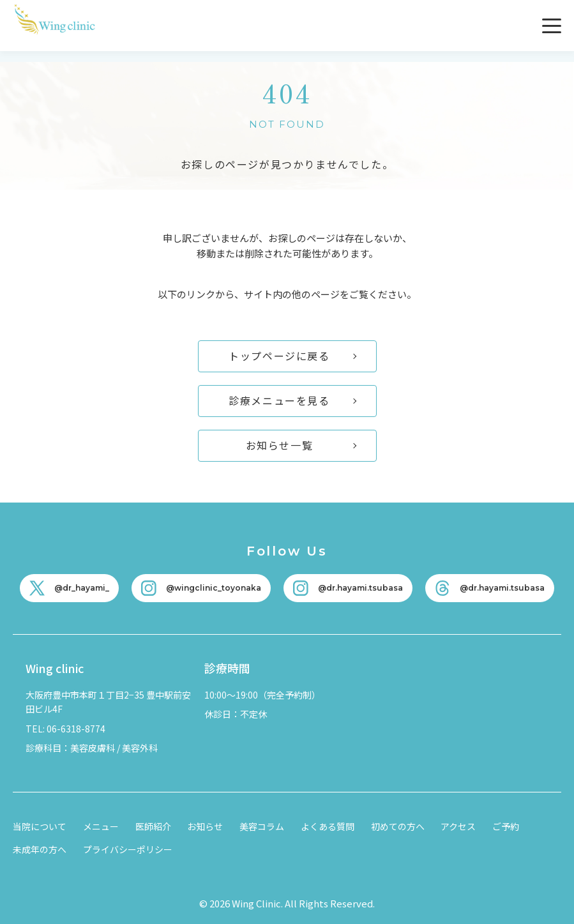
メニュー (101, 826)
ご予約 (506, 826)
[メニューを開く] (552, 26)
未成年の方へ (40, 849)
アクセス (458, 826)
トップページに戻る (292, 356)
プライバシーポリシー (128, 849)
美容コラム (262, 826)
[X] (69, 588)
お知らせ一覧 (301, 445)
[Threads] (490, 588)
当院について (40, 826)
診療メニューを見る (292, 400)
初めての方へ (398, 826)
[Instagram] (201, 588)
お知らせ (205, 826)
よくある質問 (328, 826)
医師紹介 (153, 826)
